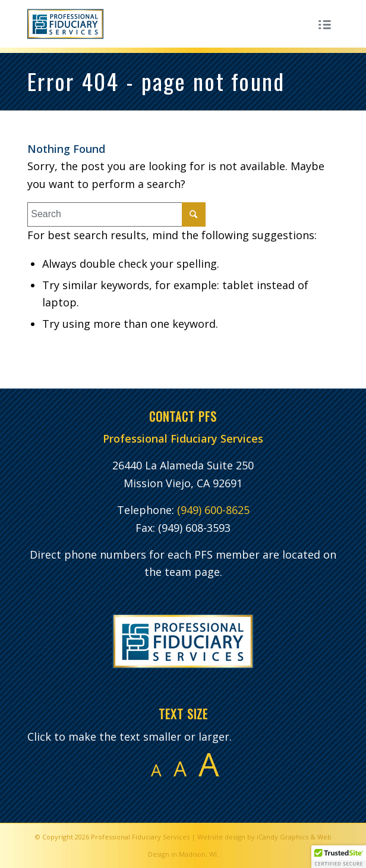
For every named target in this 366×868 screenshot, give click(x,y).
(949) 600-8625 (213, 510)
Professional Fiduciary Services (140, 837)
